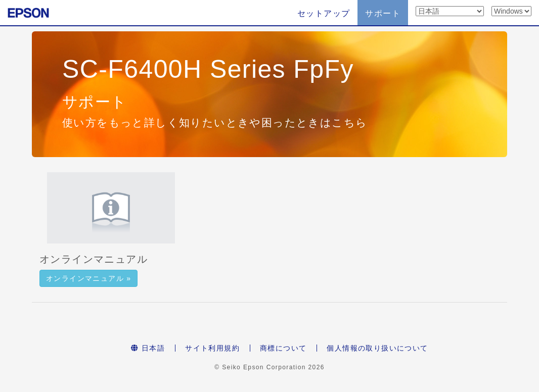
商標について (283, 348)
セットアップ (324, 13)
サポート (383, 13)
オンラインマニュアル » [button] (88, 278)
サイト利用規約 (212, 348)
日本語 (148, 348)
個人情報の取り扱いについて (377, 348)
